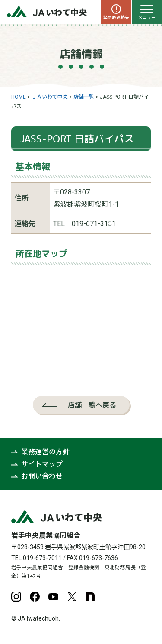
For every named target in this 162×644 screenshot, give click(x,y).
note (91, 597)
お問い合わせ (42, 476)
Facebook (35, 597)
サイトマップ (42, 464)
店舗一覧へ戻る (92, 405)
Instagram (16, 597)
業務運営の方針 (45, 452)
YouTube (53, 597)
